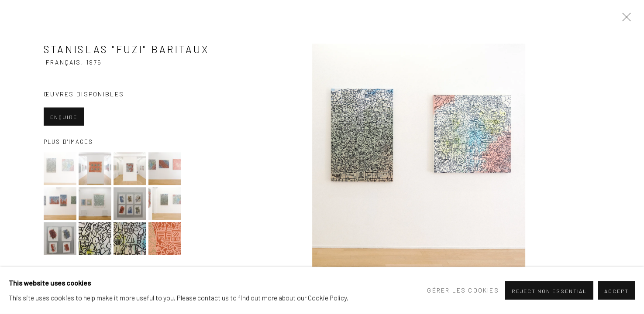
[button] (60, 169)
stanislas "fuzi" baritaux (95, 56)
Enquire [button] (64, 118)
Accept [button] (616, 291)
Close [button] (624, 20)
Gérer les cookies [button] (463, 290)
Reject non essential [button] (549, 291)
